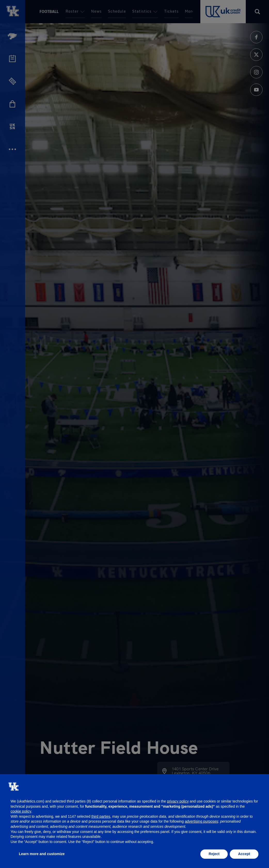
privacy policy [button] (178, 801)
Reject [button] (214, 854)
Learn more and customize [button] (42, 854)
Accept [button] (244, 854)
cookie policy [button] (21, 811)
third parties (101, 816)
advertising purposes (201, 821)
